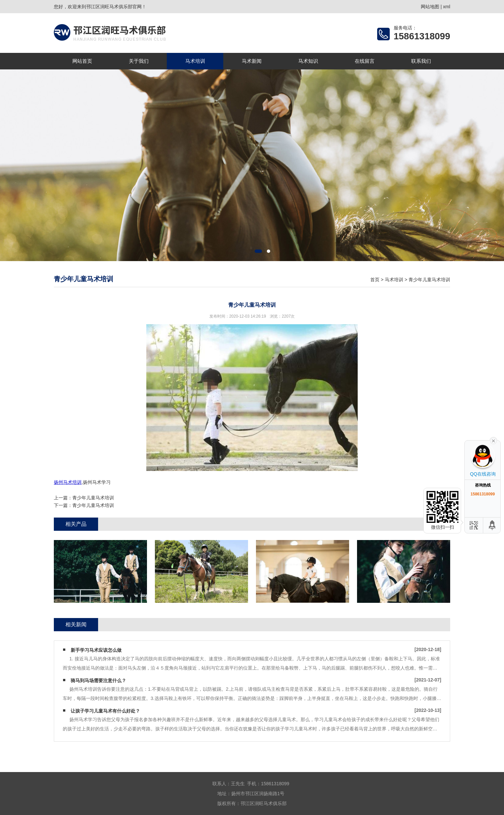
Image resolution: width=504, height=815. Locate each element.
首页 (375, 280)
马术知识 (308, 61)
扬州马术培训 (68, 482)
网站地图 (430, 7)
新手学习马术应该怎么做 (96, 650)
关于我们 (139, 61)
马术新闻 (252, 61)
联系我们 (421, 61)
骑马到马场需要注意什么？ (98, 680)
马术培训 (195, 61)
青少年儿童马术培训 (429, 280)
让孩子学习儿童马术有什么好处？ (105, 711)
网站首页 (82, 61)
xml (447, 7)
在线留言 (365, 61)
